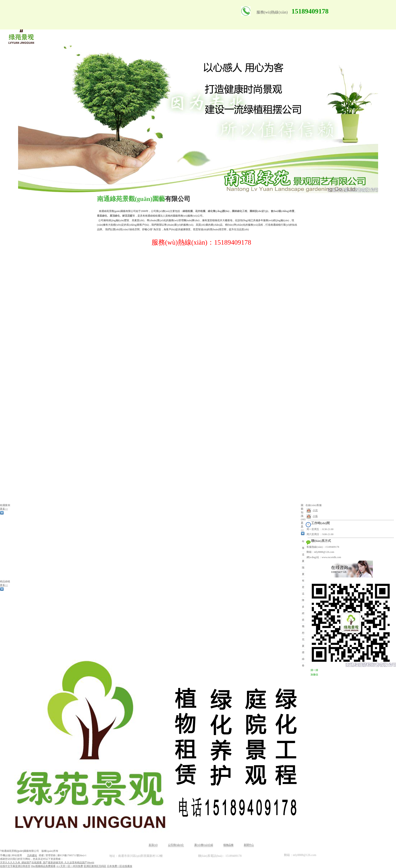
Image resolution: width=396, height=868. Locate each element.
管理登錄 (51, 855)
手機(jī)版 (5, 855)
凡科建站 (29, 855)
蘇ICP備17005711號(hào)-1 (72, 855)
